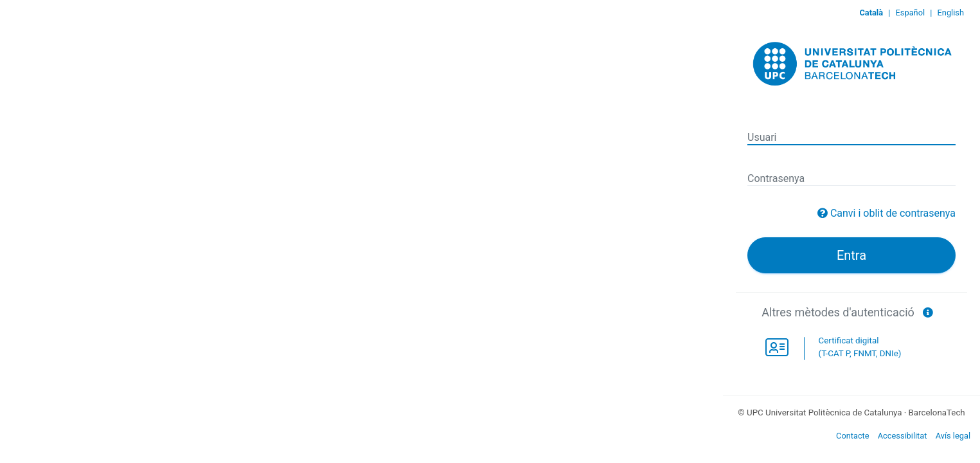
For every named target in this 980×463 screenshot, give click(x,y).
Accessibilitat (903, 436)
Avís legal (953, 436)
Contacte (853, 436)
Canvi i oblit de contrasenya (893, 213)
